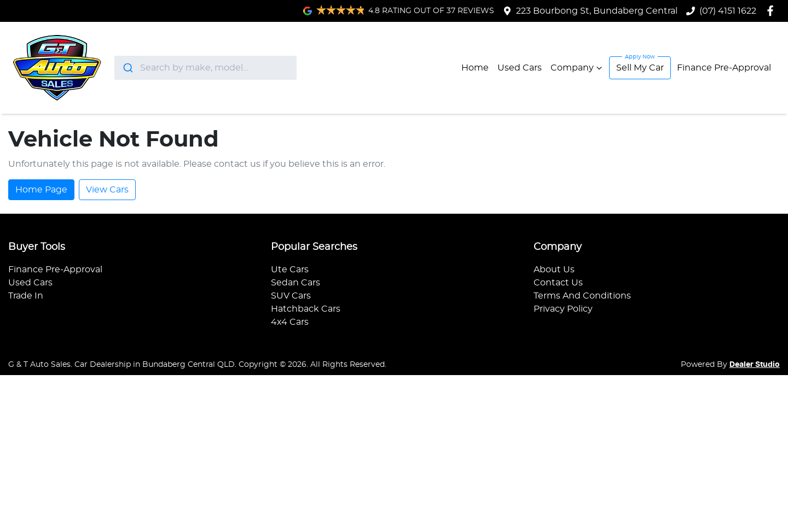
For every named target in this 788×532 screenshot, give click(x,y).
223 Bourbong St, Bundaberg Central (597, 11)
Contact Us (558, 283)
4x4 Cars (290, 322)
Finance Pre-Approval (724, 68)
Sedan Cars (296, 283)
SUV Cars (291, 296)
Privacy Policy (563, 309)
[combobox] (205, 68)
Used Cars (520, 68)
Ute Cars (290, 270)
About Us (554, 270)
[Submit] (127, 68)
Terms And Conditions (582, 296)
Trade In (26, 296)
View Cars (107, 190)
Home (475, 68)
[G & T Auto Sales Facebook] (772, 11)
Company (578, 68)
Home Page (41, 190)
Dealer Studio (755, 365)
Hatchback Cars (306, 309)
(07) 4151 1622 (728, 11)
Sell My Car (640, 68)
